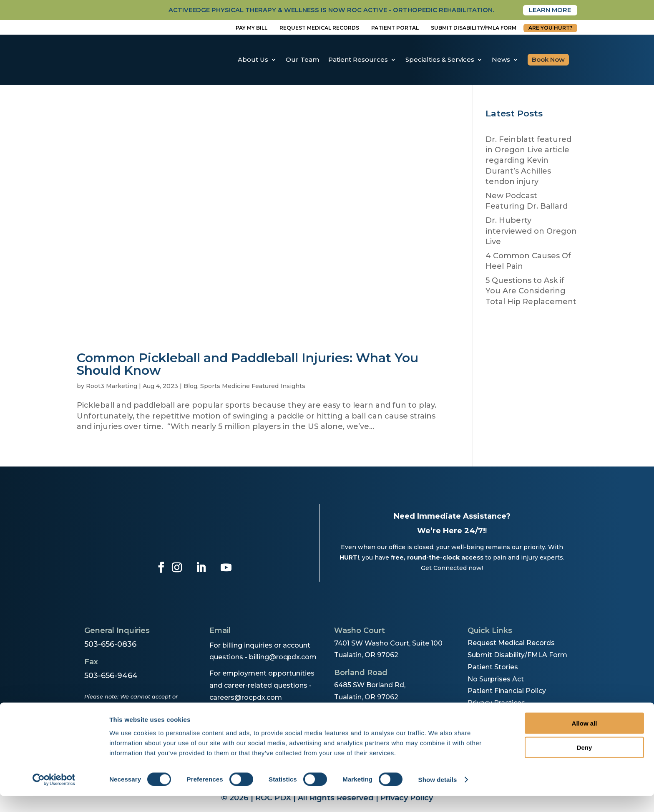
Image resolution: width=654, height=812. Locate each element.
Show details (438, 796)
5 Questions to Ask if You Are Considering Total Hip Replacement (531, 292)
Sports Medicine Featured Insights (253, 387)
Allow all (585, 739)
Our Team (302, 60)
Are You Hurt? (550, 28)
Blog (190, 387)
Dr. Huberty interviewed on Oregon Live (531, 232)
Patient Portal (395, 28)
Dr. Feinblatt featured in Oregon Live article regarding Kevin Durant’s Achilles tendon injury (528, 161)
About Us (253, 60)
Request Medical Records (319, 28)
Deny (585, 763)
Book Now (548, 60)
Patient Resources (358, 60)
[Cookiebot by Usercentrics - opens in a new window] (54, 796)
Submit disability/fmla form (474, 28)
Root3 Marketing (112, 387)
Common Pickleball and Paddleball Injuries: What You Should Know (248, 365)
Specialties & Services (440, 60)
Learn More (548, 10)
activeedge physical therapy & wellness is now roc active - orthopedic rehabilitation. (312, 10)
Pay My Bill (252, 28)
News (501, 60)
